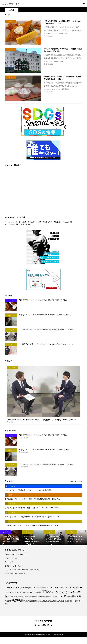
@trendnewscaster (11, 222)
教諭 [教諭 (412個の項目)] (21, 601)
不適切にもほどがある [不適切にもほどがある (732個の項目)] (59, 592)
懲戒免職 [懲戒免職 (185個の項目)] (76, 596)
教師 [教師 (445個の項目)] (15, 600)
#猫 (17, 224)
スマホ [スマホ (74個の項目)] (7, 593)
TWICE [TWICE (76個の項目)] (43, 588)
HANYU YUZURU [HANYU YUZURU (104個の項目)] (11, 588)
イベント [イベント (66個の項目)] (67, 588)
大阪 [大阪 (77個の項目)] (39, 597)
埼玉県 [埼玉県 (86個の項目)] (35, 597)
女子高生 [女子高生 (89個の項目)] (56, 597)
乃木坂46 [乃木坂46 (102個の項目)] (11, 597)
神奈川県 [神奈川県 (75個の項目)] (39, 601)
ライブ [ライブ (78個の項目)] (31, 593)
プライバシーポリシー (13, 558)
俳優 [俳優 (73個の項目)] (16, 597)
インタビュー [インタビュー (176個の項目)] (76, 588)
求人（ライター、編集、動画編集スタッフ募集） (22, 570)
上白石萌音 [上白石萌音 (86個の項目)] (38, 593)
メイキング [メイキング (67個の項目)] (26, 593)
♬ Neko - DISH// (25, 224)
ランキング (9, 562)
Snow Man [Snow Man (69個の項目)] (33, 588)
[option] (11, 538)
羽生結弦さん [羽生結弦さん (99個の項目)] (54, 601)
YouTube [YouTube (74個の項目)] (48, 588)
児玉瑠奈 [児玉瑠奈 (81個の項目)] (20, 597)
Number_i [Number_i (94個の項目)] (26, 588)
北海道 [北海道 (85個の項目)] (31, 597)
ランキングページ (75, 481)
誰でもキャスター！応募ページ (16, 573)
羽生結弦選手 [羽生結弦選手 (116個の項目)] (64, 601)
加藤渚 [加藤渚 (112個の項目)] (26, 597)
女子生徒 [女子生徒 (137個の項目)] (49, 596)
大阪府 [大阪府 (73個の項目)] (43, 597)
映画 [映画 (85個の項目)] (26, 601)
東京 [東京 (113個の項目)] (29, 601)
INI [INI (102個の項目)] (19, 588)
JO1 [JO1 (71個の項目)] (22, 588)
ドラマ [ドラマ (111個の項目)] (12, 592)
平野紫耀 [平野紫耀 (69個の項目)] (69, 597)
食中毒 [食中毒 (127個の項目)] (78, 601)
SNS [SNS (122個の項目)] (38, 588)
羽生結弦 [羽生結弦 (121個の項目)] (45, 601)
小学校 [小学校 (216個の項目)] (63, 596)
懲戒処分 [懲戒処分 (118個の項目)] (8, 601)
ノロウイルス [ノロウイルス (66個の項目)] (19, 593)
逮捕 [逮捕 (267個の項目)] (72, 601)
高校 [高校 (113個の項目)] (7, 604)
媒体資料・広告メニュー (14, 566)
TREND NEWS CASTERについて (17, 554)
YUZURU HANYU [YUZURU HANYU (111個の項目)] (57, 588)
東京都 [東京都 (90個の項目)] (33, 601)
